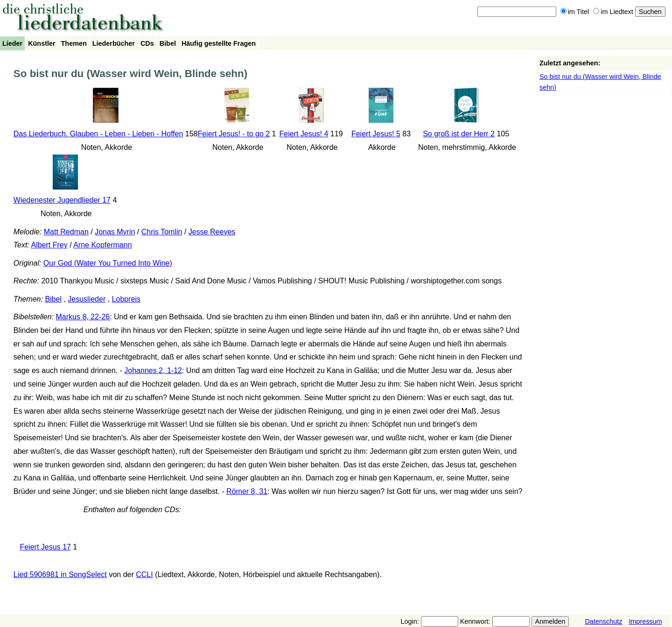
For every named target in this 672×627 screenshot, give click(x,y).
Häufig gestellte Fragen (219, 43)
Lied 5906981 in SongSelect (60, 574)
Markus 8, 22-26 (83, 317)
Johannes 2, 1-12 (153, 370)
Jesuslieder (87, 299)
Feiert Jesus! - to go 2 (234, 134)
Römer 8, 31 (247, 491)
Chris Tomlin (162, 232)
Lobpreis (126, 299)
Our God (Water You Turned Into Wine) (108, 263)
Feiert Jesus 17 (45, 547)
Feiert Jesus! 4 (304, 134)
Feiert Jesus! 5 (376, 134)
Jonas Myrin (115, 232)
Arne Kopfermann (102, 245)
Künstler (42, 43)
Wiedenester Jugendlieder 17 (62, 200)
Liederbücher (114, 43)
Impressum (645, 621)
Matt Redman (66, 232)
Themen (74, 43)
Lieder (12, 43)
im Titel (575, 12)
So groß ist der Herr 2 (459, 134)
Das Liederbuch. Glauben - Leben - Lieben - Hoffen (98, 134)
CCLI (144, 574)
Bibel (168, 43)
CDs (147, 43)
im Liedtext (613, 12)
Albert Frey (49, 245)
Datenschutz (603, 621)
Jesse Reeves (212, 232)
